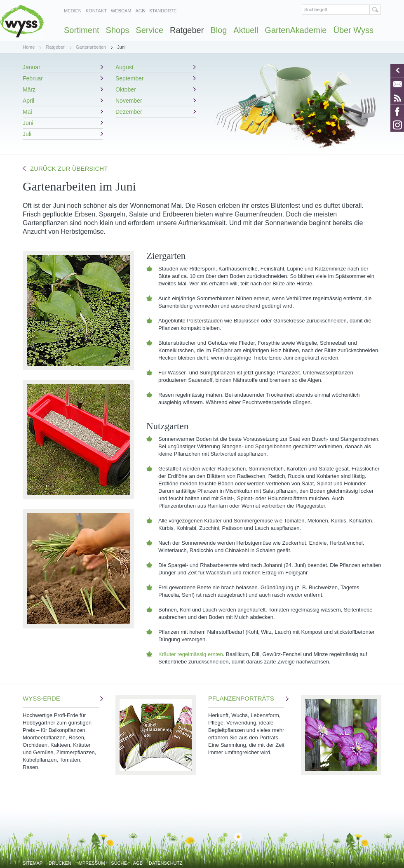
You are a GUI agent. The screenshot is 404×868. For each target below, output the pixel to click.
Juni (28, 123)
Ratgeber (187, 30)
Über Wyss (353, 30)
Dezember (129, 112)
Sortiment (82, 30)
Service (149, 30)
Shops (118, 30)
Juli (27, 134)
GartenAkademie (296, 30)
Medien (73, 11)
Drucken (60, 863)
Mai (27, 112)
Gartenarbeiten (91, 47)
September (129, 78)
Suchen (375, 10)
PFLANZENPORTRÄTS (246, 726)
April (28, 101)
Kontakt (96, 11)
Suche (119, 863)
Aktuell (246, 30)
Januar (32, 67)
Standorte (163, 11)
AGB (140, 11)
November (129, 101)
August (124, 67)
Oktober (126, 89)
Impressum (91, 863)
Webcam (121, 11)
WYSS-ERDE (61, 733)
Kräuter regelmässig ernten (191, 654)
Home (29, 47)
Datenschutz (166, 863)
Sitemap (33, 863)
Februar (33, 78)
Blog (218, 30)
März (29, 89)
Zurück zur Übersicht (69, 168)
